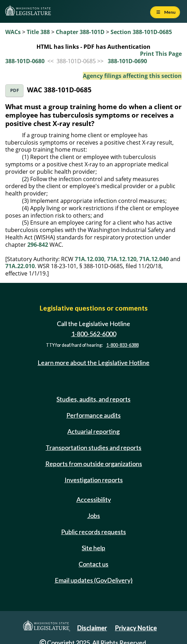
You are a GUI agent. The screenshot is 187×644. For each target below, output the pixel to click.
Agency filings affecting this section (132, 76)
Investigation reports (94, 480)
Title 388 (38, 32)
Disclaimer (92, 628)
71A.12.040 (154, 259)
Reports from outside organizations (94, 464)
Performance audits (93, 415)
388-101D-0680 (25, 61)
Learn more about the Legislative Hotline (93, 363)
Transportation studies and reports (93, 447)
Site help (93, 548)
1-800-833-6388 (122, 345)
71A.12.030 (89, 259)
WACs (13, 32)
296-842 (38, 245)
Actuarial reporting (93, 431)
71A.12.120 (122, 259)
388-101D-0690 (127, 61)
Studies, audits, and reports (93, 399)
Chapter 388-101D (80, 32)
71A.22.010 (20, 266)
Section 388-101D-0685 (141, 32)
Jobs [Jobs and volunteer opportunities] (94, 516)
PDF (15, 90)
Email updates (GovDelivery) (94, 580)
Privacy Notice (136, 628)
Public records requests (93, 532)
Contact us (93, 564)
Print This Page (161, 54)
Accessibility (94, 499)
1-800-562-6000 (94, 334)
